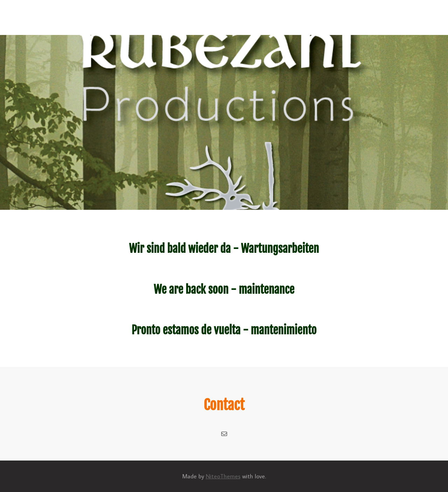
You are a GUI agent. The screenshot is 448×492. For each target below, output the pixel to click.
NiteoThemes (223, 476)
